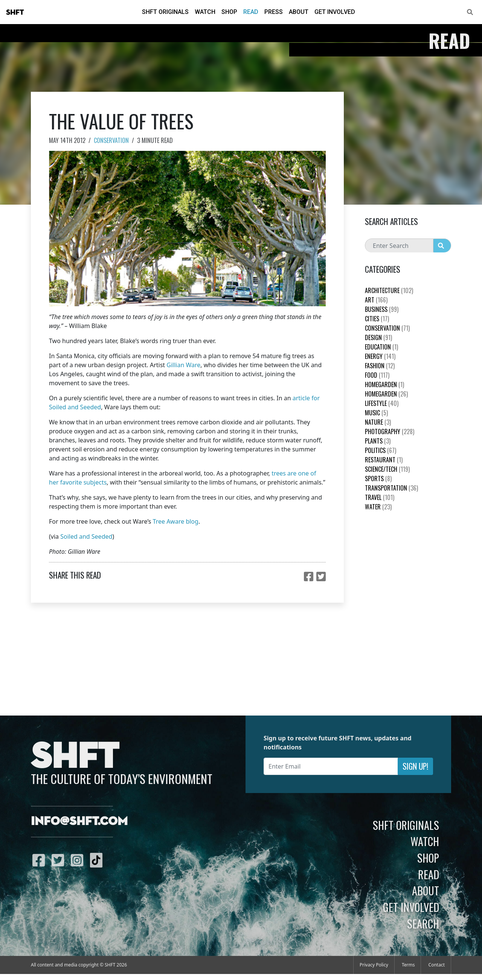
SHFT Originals (165, 12)
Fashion (380, 366)
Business (382, 309)
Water (378, 507)
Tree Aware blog (176, 521)
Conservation (111, 140)
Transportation (391, 488)
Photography (390, 432)
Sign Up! (415, 766)
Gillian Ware (183, 365)
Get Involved (335, 12)
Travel (380, 497)
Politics (381, 450)
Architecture (389, 290)
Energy (380, 356)
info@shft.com (79, 822)
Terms (408, 965)
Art (376, 300)
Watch (205, 12)
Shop (229, 12)
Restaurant (384, 460)
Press (274, 12)
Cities (377, 319)
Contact (437, 965)
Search (423, 924)
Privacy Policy (374, 965)
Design (378, 337)
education (381, 347)
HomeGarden (384, 384)
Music (376, 413)
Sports (378, 479)
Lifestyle (382, 403)
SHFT (15, 12)
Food (377, 375)
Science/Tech (387, 469)
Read (251, 12)
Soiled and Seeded (86, 536)
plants (378, 441)
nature (378, 422)
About (299, 12)
